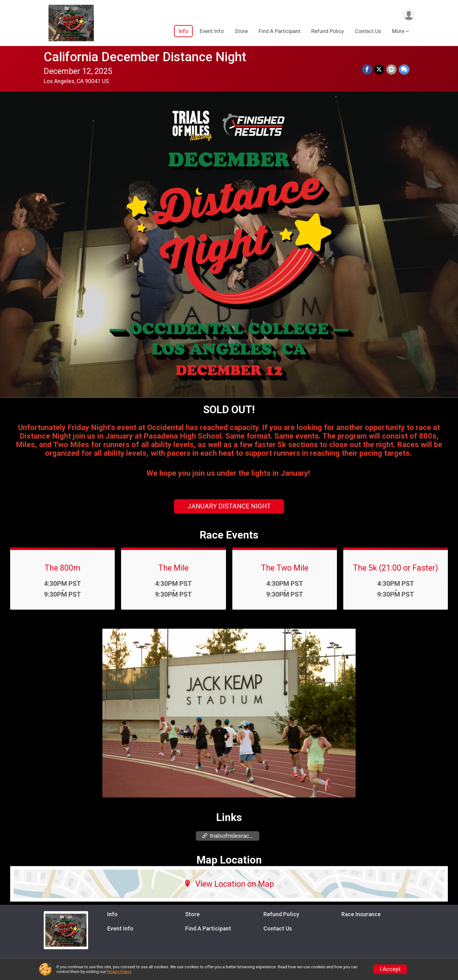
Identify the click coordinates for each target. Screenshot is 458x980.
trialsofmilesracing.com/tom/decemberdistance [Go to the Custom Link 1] (231, 836)
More (398, 31)
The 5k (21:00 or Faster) (395, 568)
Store (241, 31)
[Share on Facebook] (368, 70)
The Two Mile (285, 568)
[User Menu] (409, 15)
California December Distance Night (145, 57)
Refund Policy (328, 31)
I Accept (390, 969)
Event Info (212, 31)
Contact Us (368, 31)
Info (183, 31)
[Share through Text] (404, 70)
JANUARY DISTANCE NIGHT (229, 506)
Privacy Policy (119, 972)
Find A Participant (280, 31)
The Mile (173, 568)
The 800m (62, 568)
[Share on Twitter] (380, 70)
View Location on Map (229, 884)
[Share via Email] (392, 70)
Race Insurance (361, 914)
